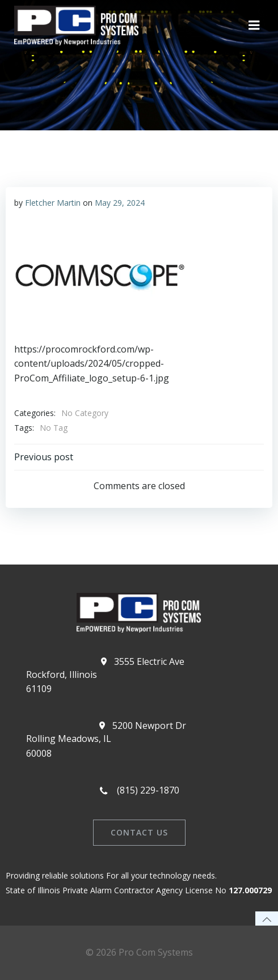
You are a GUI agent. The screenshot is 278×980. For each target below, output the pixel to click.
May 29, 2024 (120, 203)
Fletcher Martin (53, 203)
